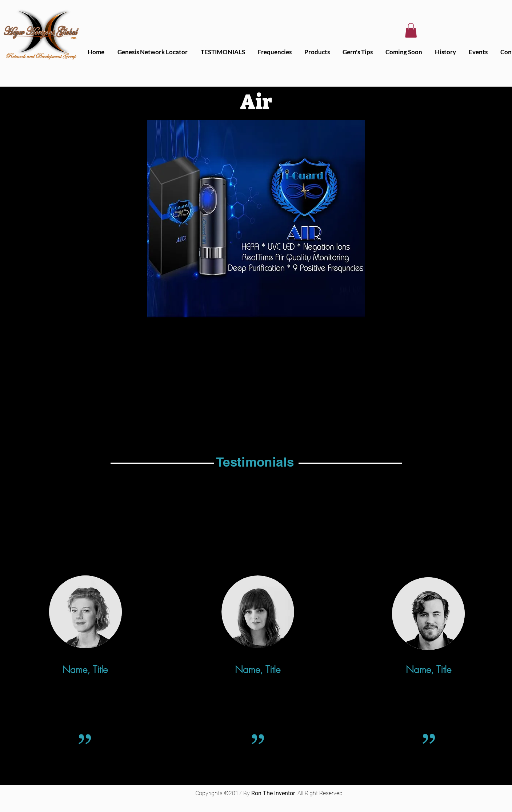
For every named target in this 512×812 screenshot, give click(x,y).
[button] (411, 30)
